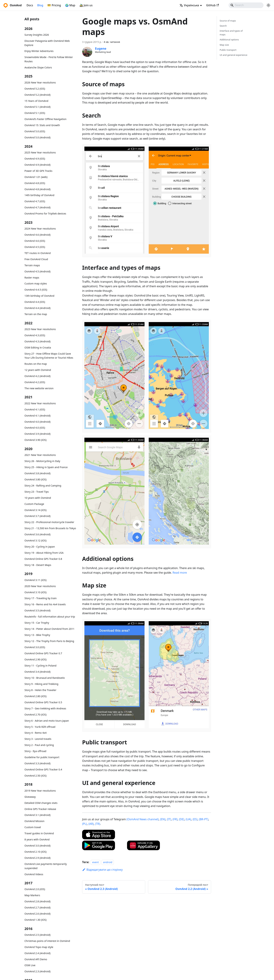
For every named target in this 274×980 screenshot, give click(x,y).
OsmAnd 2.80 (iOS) (35, 696)
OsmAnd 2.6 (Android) (37, 914)
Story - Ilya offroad (35, 751)
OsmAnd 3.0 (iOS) (35, 647)
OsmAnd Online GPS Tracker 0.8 (43, 559)
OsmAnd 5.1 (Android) (37, 107)
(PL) (85, 824)
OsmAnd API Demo (36, 959)
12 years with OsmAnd (38, 370)
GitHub (212, 5)
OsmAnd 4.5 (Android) (37, 271)
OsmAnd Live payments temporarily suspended (46, 866)
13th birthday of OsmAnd (39, 296)
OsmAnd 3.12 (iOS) (35, 540)
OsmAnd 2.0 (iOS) (35, 889)
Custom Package (34, 504)
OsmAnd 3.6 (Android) (37, 534)
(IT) (169, 819)
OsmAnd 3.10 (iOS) (35, 592)
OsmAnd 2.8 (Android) (37, 901)
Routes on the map (36, 364)
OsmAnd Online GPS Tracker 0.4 (43, 769)
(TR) (98, 824)
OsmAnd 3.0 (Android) (37, 846)
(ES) (195, 819)
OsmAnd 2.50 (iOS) (35, 776)
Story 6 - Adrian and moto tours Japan (47, 721)
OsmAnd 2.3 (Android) (37, 971)
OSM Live (30, 965)
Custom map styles (36, 283)
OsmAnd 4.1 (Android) (37, 416)
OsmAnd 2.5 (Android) (37, 935)
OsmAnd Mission (34, 821)
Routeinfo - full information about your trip (50, 617)
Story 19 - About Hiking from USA (44, 553)
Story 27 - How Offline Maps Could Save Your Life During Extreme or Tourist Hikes (49, 356)
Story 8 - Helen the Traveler (40, 690)
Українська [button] (189, 5)
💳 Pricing (54, 5)
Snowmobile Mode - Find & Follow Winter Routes (49, 59)
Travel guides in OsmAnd (39, 833)
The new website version (39, 388)
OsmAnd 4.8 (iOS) (35, 183)
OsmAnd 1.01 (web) (36, 177)
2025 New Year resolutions (40, 152)
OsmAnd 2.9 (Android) (37, 858)
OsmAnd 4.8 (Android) (37, 189)
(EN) (163, 819)
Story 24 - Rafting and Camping (43, 486)
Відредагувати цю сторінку (102, 870)
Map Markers (32, 895)
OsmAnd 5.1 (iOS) (35, 113)
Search (223, 26)
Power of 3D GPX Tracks (38, 171)
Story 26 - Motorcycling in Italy (42, 461)
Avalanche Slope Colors (38, 67)
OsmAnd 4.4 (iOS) (35, 302)
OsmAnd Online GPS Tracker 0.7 (43, 653)
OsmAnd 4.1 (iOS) (35, 409)
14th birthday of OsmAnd (39, 195)
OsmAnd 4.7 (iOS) (35, 201)
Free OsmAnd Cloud (36, 259)
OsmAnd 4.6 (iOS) (35, 241)
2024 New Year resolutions (40, 229)
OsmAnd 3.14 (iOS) (35, 510)
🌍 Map (70, 5)
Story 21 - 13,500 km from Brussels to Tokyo (50, 528)
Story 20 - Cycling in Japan (40, 547)
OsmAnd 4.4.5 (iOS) (36, 290)
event (95, 862)
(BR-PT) (204, 819)
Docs (30, 5)
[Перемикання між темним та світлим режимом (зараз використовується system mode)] (268, 5)
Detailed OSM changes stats (41, 803)
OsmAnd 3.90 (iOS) (35, 440)
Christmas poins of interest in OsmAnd (47, 941)
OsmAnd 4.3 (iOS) (35, 335)
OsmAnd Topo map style (39, 947)
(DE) (182, 819)
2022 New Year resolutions (40, 403)
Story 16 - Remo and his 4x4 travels (45, 604)
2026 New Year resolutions (40, 82)
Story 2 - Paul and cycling (39, 745)
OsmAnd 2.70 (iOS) (35, 715)
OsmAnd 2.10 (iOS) (35, 852)
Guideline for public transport (42, 757)
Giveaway (30, 797)
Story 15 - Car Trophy (37, 623)
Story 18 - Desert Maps (38, 565)
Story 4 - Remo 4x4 (35, 733)
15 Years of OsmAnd (36, 101)
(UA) (188, 819)
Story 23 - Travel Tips (37, 492)
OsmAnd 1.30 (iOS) (35, 920)
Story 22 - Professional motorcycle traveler (49, 522)
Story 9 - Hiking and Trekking (41, 684)
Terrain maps (32, 265)
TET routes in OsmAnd (38, 253)
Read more (180, 573)
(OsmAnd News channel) (143, 819)
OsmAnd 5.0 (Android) (37, 137)
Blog (40, 5)
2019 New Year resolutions (40, 791)
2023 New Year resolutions (40, 329)
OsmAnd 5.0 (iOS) (35, 131)
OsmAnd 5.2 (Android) (37, 95)
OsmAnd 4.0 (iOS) (35, 428)
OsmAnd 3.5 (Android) (37, 610)
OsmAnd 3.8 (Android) (37, 473)
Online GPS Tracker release (40, 809)
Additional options (229, 40)
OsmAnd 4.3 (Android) (37, 341)
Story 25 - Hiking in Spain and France (46, 467)
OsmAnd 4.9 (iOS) (35, 159)
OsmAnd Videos (34, 874)
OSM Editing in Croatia (38, 348)
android (108, 862)
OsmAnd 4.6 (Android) (37, 235)
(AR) (91, 824)
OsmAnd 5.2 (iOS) (35, 89)
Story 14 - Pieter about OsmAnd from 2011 (49, 629)
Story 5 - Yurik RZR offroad (40, 727)
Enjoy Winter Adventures (39, 51)
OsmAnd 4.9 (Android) (37, 165)
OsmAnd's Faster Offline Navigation (45, 119)
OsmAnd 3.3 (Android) (37, 763)
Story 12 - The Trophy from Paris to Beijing (49, 641)
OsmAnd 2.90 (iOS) (35, 659)
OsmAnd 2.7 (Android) (37, 907)
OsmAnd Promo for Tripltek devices (45, 214)
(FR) (175, 819)
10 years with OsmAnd (38, 498)
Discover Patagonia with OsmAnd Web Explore (47, 43)
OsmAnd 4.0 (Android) (37, 422)
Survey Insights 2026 (37, 35)
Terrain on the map (36, 314)
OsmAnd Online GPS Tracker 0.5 (43, 702)
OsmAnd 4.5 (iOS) (35, 247)
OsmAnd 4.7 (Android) (37, 207)
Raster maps (32, 278)
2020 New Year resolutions (40, 586)
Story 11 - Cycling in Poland (40, 666)
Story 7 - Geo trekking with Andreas (45, 708)
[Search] (246, 5)
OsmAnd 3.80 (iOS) (35, 479)
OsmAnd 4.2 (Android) (37, 376)
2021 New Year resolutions (40, 455)
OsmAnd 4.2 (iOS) (35, 382)
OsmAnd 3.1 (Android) (37, 815)
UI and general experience (233, 55)
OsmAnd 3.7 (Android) (37, 516)
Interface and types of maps (231, 33)
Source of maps (228, 21)
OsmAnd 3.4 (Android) (37, 672)
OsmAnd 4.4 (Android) (37, 308)
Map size (224, 45)
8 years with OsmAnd (37, 839)
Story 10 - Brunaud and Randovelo (45, 678)
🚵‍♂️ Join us (86, 5)
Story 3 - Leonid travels (38, 739)
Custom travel (33, 827)
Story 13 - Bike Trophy (37, 635)
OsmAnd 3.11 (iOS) (35, 580)
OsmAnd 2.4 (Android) (37, 953)
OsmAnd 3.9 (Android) (37, 434)
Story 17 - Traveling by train (41, 598)
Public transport (228, 50)
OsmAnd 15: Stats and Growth (42, 125)
